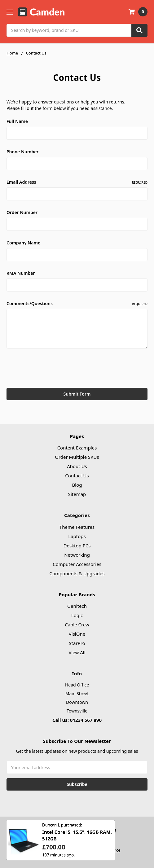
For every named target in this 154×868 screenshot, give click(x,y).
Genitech (77, 606)
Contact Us (77, 476)
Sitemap (77, 494)
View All (77, 652)
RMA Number (21, 273)
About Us (77, 466)
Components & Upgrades (77, 573)
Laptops (77, 536)
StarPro (77, 643)
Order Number (22, 212)
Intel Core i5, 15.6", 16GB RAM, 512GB (77, 839)
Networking (77, 555)
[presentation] (54, 369)
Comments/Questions (77, 303)
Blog (77, 485)
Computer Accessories (77, 564)
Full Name (17, 121)
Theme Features (77, 527)
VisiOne (77, 634)
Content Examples (77, 448)
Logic (77, 615)
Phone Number (22, 152)
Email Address (77, 182)
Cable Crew (77, 625)
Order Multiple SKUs (77, 457)
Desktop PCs (77, 546)
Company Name (23, 243)
